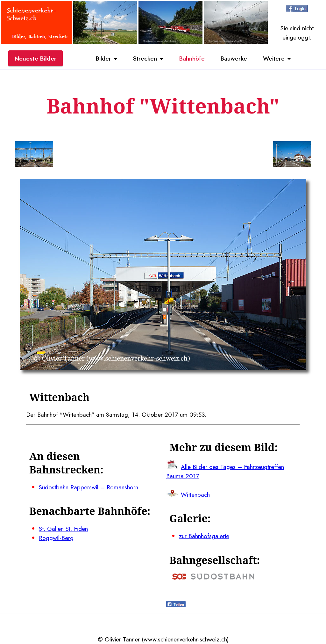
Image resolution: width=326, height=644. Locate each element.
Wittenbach (195, 494)
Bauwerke (234, 58)
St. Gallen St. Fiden (63, 529)
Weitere (274, 58)
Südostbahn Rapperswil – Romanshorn (89, 487)
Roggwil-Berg (56, 538)
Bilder (103, 58)
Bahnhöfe (192, 58)
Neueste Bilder (35, 58)
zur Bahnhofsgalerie (204, 536)
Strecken (145, 58)
